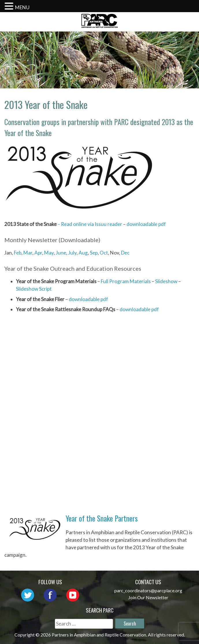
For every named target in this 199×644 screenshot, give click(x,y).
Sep (94, 253)
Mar (28, 253)
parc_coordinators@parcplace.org (148, 590)
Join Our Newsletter (148, 597)
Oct (104, 253)
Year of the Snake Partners (102, 518)
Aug (83, 253)
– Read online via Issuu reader (89, 224)
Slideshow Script (34, 289)
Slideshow (166, 281)
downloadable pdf (146, 224)
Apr (38, 253)
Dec (125, 253)
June (61, 253)
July (72, 253)
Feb (18, 253)
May (49, 253)
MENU (22, 7)
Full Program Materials (126, 281)
